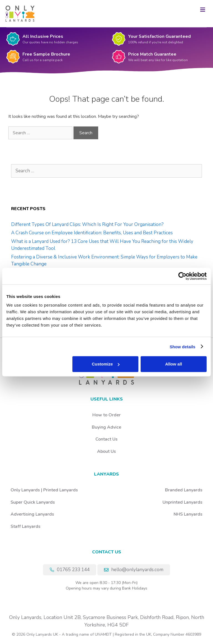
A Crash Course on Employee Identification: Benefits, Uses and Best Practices (92, 233)
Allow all (173, 364)
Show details (183, 346)
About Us (106, 451)
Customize (106, 364)
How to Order (106, 415)
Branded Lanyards (184, 490)
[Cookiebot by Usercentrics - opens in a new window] (182, 276)
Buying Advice (106, 427)
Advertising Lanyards (32, 514)
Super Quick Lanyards (33, 502)
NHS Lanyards (188, 514)
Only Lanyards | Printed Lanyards (44, 490)
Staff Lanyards (26, 526)
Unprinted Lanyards (182, 502)
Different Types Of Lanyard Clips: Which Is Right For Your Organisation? (87, 224)
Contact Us (106, 439)
